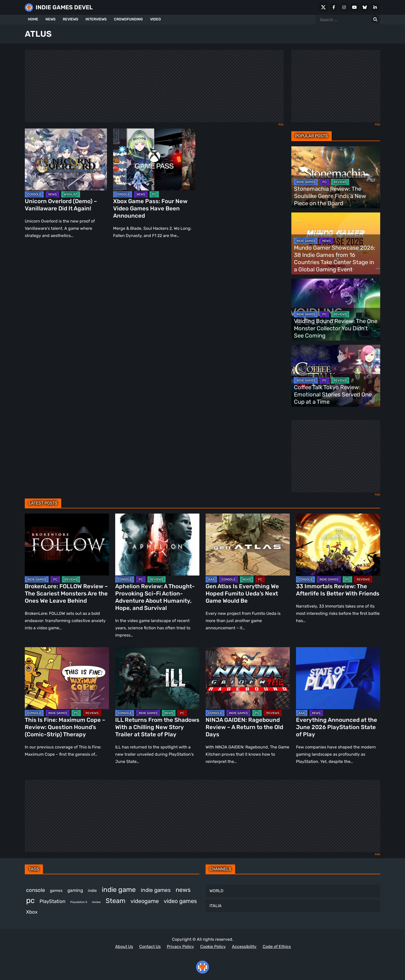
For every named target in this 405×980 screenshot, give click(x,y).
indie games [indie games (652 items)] (156, 890)
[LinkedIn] (375, 7)
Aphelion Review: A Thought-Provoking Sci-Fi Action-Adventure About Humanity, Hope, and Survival (155, 597)
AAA (211, 579)
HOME (33, 19)
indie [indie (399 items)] (92, 891)
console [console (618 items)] (36, 890)
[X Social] (323, 7)
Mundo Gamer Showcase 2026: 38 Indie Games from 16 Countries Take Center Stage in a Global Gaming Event (335, 259)
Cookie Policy (213, 947)
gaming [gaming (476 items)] (75, 890)
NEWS (50, 19)
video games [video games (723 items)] (180, 901)
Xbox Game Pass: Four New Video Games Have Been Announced (150, 208)
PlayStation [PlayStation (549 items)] (52, 901)
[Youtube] (354, 7)
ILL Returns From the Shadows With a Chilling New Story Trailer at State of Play (157, 727)
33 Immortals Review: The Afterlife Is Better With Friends (338, 590)
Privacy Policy (180, 947)
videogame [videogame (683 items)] (145, 901)
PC (154, 194)
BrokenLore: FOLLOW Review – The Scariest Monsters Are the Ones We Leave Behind (66, 594)
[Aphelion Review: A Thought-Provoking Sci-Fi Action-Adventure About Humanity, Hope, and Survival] (157, 545)
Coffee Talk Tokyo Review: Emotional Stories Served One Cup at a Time (333, 395)
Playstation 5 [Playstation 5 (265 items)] (79, 902)
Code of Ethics (277, 947)
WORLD (216, 891)
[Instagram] (344, 7)
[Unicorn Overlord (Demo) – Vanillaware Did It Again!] (66, 159)
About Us (124, 947)
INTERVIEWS (96, 19)
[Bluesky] (365, 7)
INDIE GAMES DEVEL (64, 7)
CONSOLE (34, 194)
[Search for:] (375, 20)
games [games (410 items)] (56, 890)
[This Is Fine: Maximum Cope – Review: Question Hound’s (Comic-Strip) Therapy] (67, 678)
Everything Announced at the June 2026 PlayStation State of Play (337, 727)
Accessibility (244, 947)
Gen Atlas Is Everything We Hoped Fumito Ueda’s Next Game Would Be (242, 594)
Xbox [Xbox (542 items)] (32, 912)
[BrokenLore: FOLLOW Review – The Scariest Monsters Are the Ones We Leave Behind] (67, 545)
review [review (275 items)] (96, 902)
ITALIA (216, 906)
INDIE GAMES (306, 182)
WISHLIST (71, 194)
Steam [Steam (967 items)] (116, 901)
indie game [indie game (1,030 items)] (119, 890)
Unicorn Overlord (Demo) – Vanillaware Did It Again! (61, 205)
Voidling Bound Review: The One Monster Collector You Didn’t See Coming (336, 328)
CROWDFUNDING (128, 19)
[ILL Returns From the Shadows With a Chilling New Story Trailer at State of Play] (157, 678)
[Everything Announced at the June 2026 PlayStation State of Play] (338, 678)
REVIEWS (71, 19)
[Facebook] (334, 7)
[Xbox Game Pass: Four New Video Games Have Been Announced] (154, 159)
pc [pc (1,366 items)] (30, 900)
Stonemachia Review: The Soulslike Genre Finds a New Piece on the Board (330, 196)
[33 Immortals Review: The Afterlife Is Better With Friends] (338, 545)
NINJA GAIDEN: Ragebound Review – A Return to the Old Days (244, 727)
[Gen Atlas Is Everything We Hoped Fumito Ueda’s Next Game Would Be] (248, 545)
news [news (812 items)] (183, 890)
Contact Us (150, 947)
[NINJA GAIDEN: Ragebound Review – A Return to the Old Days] (248, 678)
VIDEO (155, 19)
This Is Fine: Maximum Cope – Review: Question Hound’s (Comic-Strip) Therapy (65, 727)
